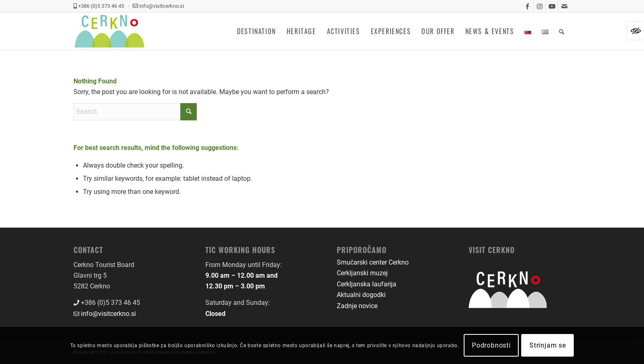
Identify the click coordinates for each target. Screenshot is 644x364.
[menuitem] (256, 31)
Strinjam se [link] (548, 345)
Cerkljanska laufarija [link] (367, 284)
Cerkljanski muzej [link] (362, 273)
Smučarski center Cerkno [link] (373, 262)
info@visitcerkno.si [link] (108, 314)
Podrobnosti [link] (491, 345)
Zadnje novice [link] (357, 306)
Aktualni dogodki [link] (361, 295)
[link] (636, 31)
